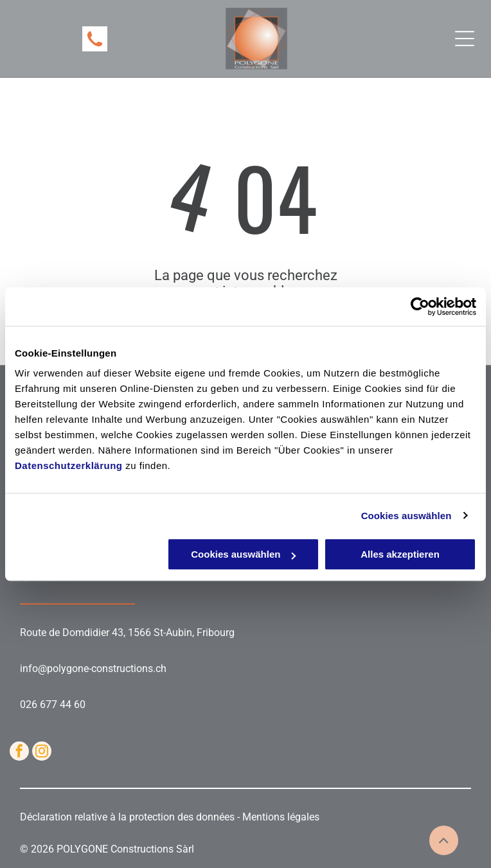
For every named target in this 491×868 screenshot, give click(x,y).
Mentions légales (281, 817)
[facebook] (19, 753)
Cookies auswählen (406, 516)
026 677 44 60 (53, 704)
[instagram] (42, 753)
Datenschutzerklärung (69, 465)
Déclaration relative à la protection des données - (131, 817)
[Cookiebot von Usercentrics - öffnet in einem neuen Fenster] (420, 306)
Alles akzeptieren (400, 554)
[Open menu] (465, 39)
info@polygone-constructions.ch (93, 669)
